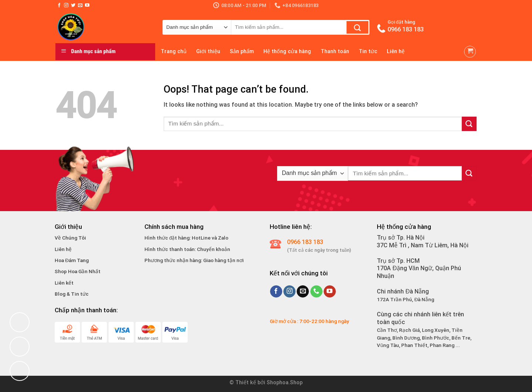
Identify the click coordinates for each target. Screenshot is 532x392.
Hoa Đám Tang (72, 260)
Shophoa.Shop (285, 383)
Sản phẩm (242, 51)
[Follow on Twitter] (73, 6)
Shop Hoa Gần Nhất (78, 271)
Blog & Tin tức (72, 294)
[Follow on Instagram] (66, 6)
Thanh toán (335, 51)
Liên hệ (396, 51)
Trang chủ (174, 51)
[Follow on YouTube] (87, 6)
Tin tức (368, 51)
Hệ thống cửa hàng (287, 51)
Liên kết (64, 283)
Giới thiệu (208, 51)
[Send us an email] (80, 6)
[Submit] (357, 27)
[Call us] (316, 292)
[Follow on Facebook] (59, 6)
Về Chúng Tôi (70, 238)
